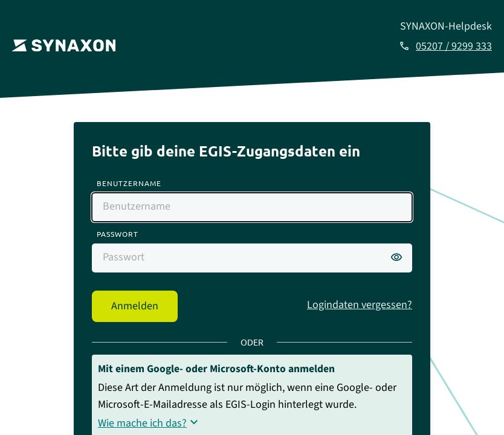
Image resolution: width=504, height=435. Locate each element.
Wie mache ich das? (142, 423)
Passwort (118, 234)
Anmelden (135, 306)
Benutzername (129, 183)
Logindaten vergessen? (360, 305)
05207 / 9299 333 (454, 46)
